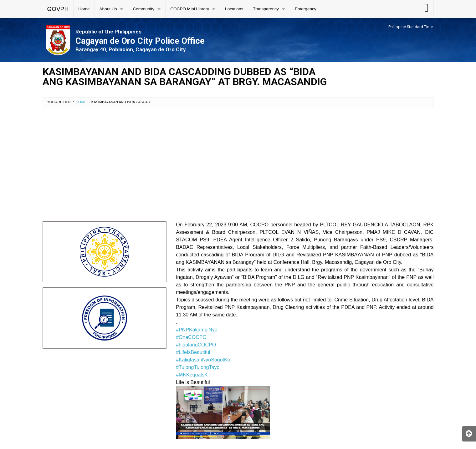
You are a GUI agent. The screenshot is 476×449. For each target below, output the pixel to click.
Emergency (306, 9)
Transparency (266, 9)
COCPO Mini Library (190, 9)
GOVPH (58, 9)
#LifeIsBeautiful (193, 352)
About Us (108, 9)
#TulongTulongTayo (198, 367)
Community (143, 9)
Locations (234, 9)
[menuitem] (58, 9)
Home (84, 9)
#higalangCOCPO (196, 345)
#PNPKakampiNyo (197, 330)
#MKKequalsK (192, 375)
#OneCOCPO (191, 337)
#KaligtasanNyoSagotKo (203, 360)
